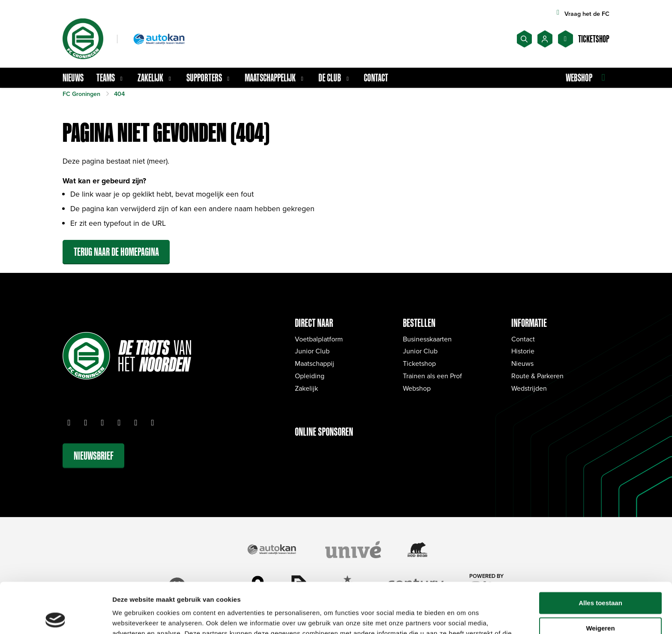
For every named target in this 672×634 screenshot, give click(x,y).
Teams (111, 78)
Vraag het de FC (582, 13)
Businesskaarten (427, 339)
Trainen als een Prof (432, 376)
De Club (335, 78)
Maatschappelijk (275, 78)
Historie (523, 351)
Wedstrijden (529, 388)
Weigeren (600, 578)
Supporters (209, 78)
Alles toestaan (600, 553)
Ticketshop (419, 363)
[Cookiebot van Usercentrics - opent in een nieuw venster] (55, 617)
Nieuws (73, 78)
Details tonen (133, 617)
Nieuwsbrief (94, 456)
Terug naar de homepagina (116, 252)
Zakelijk (155, 78)
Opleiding (310, 376)
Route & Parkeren (537, 376)
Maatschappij (315, 363)
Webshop (417, 388)
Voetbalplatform (319, 339)
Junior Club (312, 351)
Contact (376, 78)
